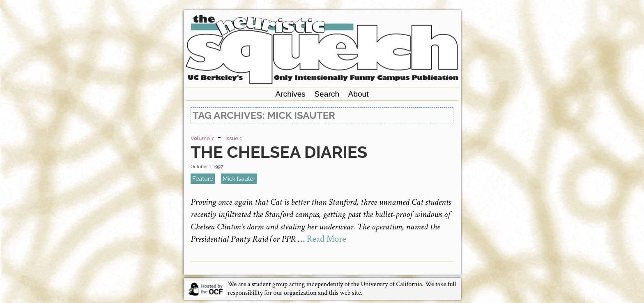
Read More (327, 239)
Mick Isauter (239, 179)
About (358, 94)
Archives (290, 94)
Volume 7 (202, 138)
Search (327, 94)
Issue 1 (234, 138)
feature (203, 179)
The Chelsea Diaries (279, 152)
